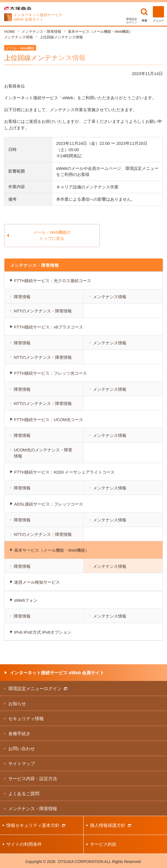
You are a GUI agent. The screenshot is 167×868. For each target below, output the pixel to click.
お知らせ (17, 704)
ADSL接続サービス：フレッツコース (49, 504)
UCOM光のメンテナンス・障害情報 (43, 453)
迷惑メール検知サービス (37, 582)
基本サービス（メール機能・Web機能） (100, 32)
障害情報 (22, 297)
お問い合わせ (22, 749)
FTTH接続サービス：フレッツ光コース (51, 373)
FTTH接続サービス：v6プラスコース (49, 327)
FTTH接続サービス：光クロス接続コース (53, 281)
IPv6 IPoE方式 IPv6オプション (43, 632)
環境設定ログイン (132, 21)
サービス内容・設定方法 (33, 779)
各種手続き (19, 734)
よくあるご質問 (24, 794)
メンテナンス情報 (19, 37)
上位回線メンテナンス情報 (61, 37)
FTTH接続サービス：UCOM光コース (49, 420)
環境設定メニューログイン (38, 689)
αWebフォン (26, 600)
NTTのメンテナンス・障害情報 (43, 311)
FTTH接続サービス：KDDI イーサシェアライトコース (64, 472)
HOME (10, 32)
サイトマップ (22, 764)
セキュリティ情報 (26, 719)
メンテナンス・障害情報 (41, 32)
